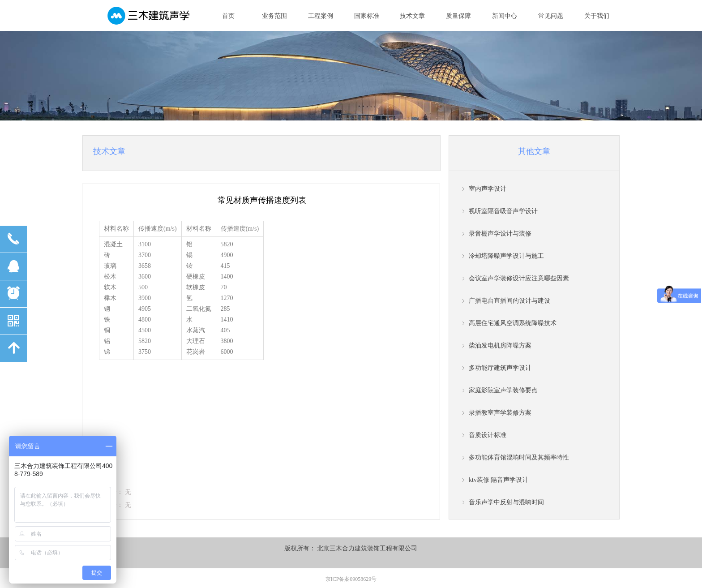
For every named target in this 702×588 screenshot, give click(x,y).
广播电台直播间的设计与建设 (509, 301)
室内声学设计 (488, 189)
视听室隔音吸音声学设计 (503, 211)
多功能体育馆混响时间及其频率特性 (519, 457)
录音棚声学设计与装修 (500, 234)
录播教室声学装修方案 (500, 413)
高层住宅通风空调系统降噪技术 (513, 323)
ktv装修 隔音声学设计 (499, 480)
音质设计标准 (488, 435)
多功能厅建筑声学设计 (500, 368)
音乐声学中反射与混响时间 (506, 502)
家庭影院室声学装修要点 (503, 390)
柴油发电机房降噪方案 (500, 346)
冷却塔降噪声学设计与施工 (506, 256)
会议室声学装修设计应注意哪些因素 (519, 278)
